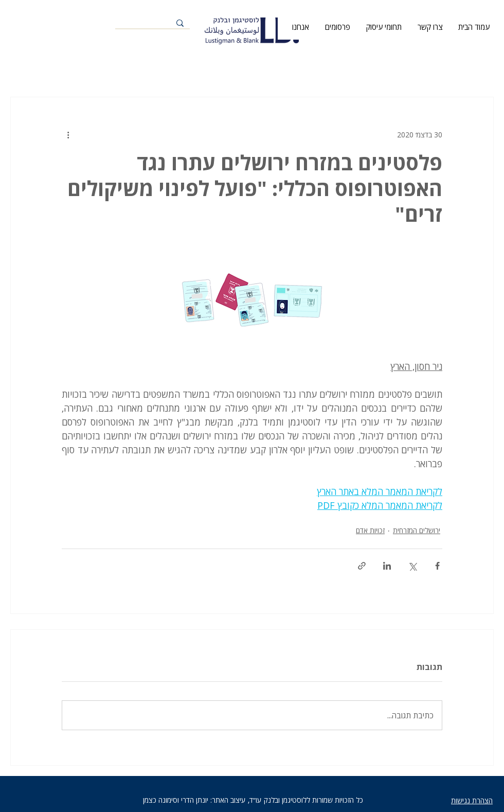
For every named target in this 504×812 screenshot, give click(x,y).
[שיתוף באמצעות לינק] (362, 566)
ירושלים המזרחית (417, 530)
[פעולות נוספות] (68, 134)
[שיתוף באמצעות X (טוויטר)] (412, 566)
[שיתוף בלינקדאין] (387, 566)
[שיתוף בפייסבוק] (437, 566)
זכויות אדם (370, 530)
